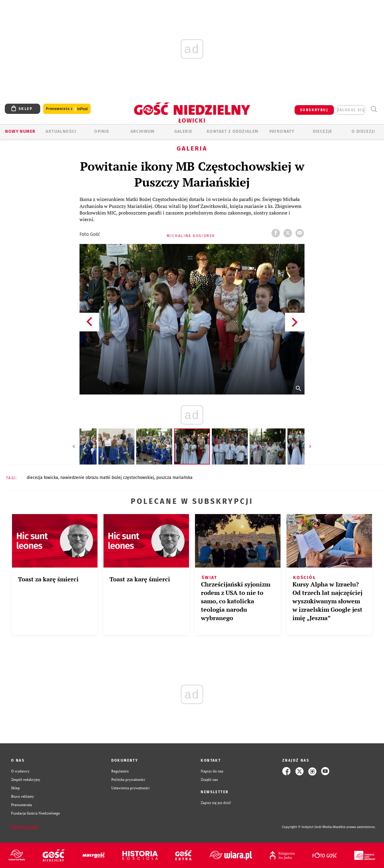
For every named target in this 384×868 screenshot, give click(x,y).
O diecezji (363, 131)
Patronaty (282, 131)
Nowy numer (20, 131)
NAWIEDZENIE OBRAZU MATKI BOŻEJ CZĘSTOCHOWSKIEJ (107, 478)
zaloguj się (351, 110)
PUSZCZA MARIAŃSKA (174, 478)
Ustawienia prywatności (130, 788)
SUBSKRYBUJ (314, 110)
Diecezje (323, 131)
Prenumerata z (67, 109)
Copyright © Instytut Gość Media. (307, 827)
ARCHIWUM (143, 131)
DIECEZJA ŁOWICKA (42, 478)
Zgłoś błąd (25, 827)
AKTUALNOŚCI (61, 131)
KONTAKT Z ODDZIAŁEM (233, 131)
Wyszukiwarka (374, 109)
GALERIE (183, 131)
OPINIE (102, 131)
